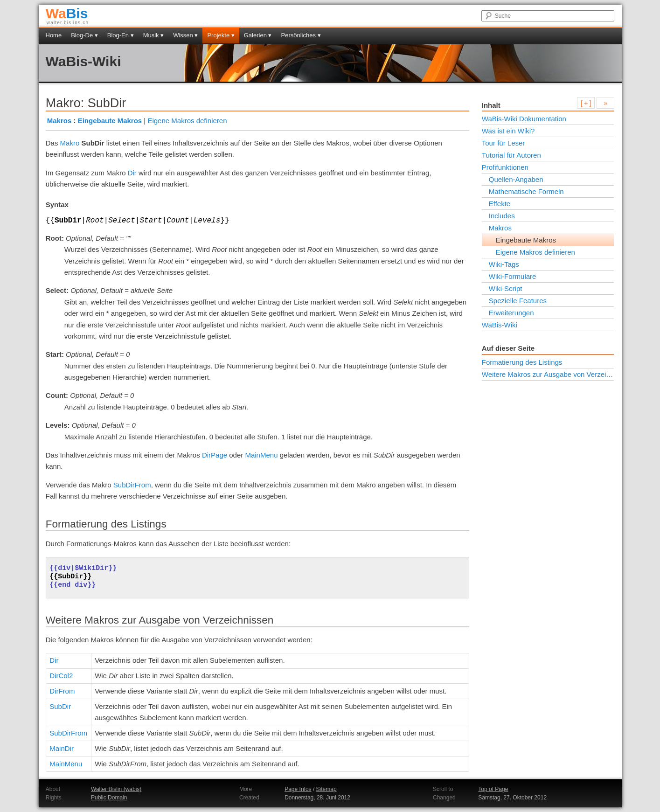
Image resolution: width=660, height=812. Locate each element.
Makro (70, 143)
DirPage (215, 455)
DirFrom (62, 691)
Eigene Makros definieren (187, 121)
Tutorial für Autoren (511, 155)
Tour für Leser (504, 143)
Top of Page (493, 789)
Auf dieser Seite (508, 348)
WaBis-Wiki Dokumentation (524, 119)
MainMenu (261, 455)
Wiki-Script (506, 288)
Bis (67, 13)
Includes (502, 216)
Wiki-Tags (504, 264)
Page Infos (298, 789)
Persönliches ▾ (301, 35)
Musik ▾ (154, 35)
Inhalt (491, 105)
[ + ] (586, 103)
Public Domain (109, 798)
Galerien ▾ (258, 35)
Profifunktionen (505, 167)
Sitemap (327, 789)
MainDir (62, 748)
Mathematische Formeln (526, 191)
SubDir (60, 706)
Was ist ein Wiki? (508, 131)
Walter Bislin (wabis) (116, 789)
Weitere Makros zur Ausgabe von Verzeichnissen (548, 374)
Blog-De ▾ (84, 35)
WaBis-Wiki (83, 61)
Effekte (500, 204)
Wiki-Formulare (513, 276)
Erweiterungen (511, 313)
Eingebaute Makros (110, 121)
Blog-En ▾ (121, 35)
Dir (132, 173)
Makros (59, 121)
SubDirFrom (132, 485)
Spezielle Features (518, 301)
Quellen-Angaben (516, 179)
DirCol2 (61, 676)
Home (54, 35)
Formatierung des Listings (522, 362)
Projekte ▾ (221, 35)
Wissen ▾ (185, 35)
